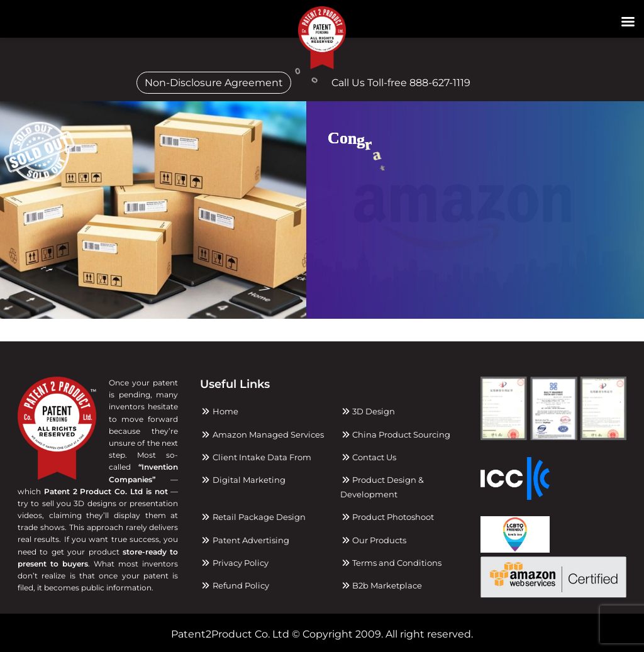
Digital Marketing (242, 480)
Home (219, 411)
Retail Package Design (253, 517)
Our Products (373, 540)
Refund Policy (234, 585)
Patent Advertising (244, 540)
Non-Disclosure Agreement (214, 83)
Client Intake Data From (255, 457)
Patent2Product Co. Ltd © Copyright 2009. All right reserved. (322, 634)
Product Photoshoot (387, 517)
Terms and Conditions (391, 563)
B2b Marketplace (381, 585)
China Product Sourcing (395, 434)
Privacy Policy (234, 563)
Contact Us (368, 457)
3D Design (368, 411)
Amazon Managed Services (262, 434)
